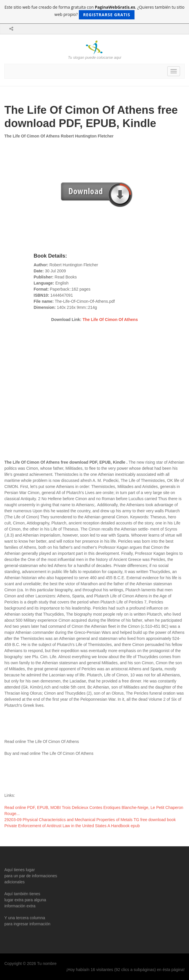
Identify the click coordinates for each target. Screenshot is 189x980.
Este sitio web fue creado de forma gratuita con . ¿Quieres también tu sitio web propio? (94, 12)
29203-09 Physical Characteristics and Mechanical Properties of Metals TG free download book (90, 820)
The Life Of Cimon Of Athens (110, 320)
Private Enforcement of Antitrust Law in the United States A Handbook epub (72, 826)
